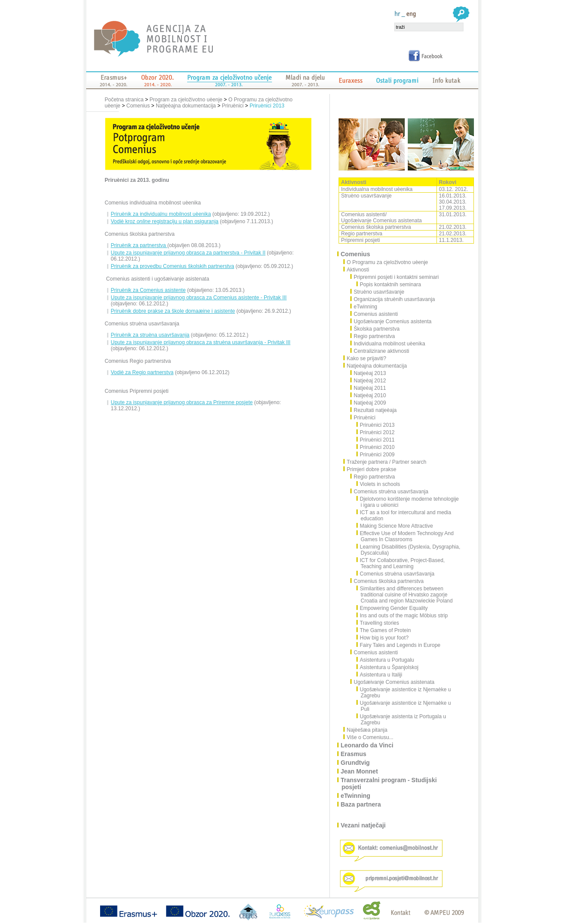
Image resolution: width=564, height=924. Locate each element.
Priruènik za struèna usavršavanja (150, 335)
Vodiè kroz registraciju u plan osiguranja (165, 221)
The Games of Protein (384, 630)
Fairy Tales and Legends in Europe (399, 645)
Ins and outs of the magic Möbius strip (402, 616)
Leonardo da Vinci (368, 745)
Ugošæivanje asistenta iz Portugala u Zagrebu (401, 720)
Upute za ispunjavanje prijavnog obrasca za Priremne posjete (182, 402)
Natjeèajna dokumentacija (186, 106)
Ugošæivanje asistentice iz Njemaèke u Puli (404, 706)
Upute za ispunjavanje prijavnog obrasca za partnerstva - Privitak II (188, 253)
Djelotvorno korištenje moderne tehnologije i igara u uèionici (408, 502)
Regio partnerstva (373, 336)
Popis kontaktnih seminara (389, 285)
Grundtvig (356, 763)
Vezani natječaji (364, 825)
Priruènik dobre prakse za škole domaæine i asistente (173, 311)
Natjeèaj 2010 (368, 395)
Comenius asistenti (374, 314)
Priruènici (233, 106)
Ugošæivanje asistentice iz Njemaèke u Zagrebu (404, 693)
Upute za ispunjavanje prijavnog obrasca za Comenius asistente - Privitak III (199, 298)
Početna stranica (125, 100)
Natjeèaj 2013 (368, 373)
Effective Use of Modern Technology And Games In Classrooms (405, 536)
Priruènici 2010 (376, 447)
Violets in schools (379, 484)
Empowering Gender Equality (392, 608)
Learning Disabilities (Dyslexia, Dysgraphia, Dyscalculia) (409, 550)
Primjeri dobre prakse (372, 469)
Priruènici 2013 (267, 106)
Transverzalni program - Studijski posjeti (389, 783)
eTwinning (364, 307)
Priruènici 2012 (376, 432)
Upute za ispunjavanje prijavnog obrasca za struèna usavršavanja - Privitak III (201, 342)
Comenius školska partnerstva (387, 581)
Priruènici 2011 (376, 440)
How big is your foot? (383, 638)
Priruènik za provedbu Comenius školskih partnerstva (173, 266)
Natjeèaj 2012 (368, 381)
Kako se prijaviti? (367, 358)
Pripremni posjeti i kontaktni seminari (395, 277)
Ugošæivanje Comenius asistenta (391, 321)
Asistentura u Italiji (379, 675)
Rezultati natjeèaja (374, 410)
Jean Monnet (360, 771)
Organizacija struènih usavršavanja (393, 299)
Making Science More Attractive (395, 526)
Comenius (138, 106)
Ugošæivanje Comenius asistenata (393, 682)
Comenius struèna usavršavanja (389, 492)
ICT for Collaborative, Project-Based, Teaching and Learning (401, 563)
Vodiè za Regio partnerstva (142, 372)
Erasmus (354, 754)
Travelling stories (378, 623)
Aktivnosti (358, 270)
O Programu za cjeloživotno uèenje (388, 262)
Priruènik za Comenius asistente (148, 290)
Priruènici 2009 (376, 455)
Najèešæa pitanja (368, 730)
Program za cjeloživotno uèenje (186, 100)
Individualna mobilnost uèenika (388, 344)
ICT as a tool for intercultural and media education (404, 516)
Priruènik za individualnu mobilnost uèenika (161, 214)
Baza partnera (361, 804)
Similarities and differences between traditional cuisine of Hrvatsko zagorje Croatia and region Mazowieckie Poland (405, 595)
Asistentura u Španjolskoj (388, 667)
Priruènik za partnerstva (139, 245)
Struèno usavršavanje (378, 292)
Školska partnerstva (375, 329)
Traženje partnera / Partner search (387, 462)
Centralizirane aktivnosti (380, 351)
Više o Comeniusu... (371, 737)
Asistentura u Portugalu (386, 660)
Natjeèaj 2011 (368, 388)
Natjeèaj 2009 (368, 403)
